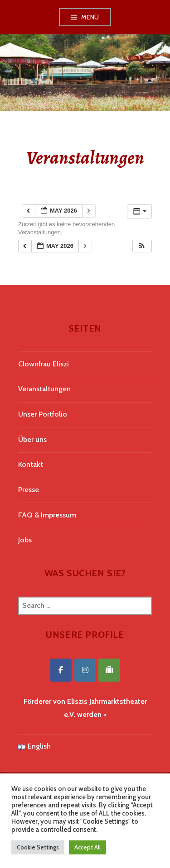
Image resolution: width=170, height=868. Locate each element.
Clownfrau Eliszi (44, 364)
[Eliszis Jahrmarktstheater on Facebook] (61, 670)
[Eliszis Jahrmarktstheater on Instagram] (85, 670)
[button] (142, 246)
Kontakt (31, 464)
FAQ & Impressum (47, 515)
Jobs (25, 540)
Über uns (32, 439)
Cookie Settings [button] (38, 847)
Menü (90, 17)
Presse (29, 490)
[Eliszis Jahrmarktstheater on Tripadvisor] (109, 670)
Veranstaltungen (44, 389)
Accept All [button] (87, 847)
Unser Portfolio (43, 414)
